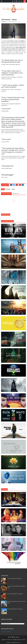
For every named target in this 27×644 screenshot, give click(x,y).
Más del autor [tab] (16, 194)
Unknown (4, 21)
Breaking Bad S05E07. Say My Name (15, 609)
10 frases (8, 189)
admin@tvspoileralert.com (15, 643)
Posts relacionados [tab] (6, 194)
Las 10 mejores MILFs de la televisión (15, 594)
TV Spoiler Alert (10, 640)
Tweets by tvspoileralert (6, 632)
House (13, 189)
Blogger (8, 643)
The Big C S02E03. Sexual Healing (14, 579)
